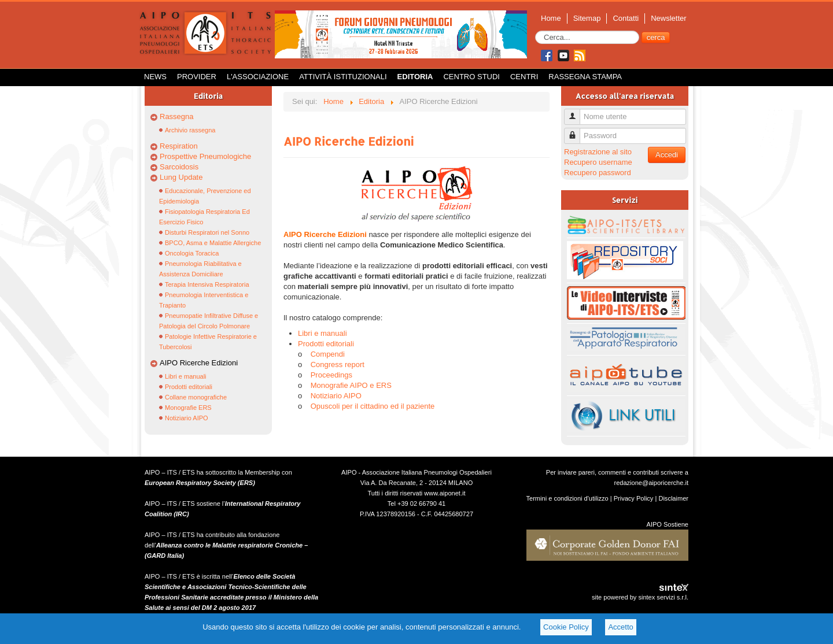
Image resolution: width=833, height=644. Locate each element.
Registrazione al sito (598, 152)
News (155, 77)
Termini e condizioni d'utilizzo (567, 498)
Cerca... (535, 31)
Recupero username (598, 162)
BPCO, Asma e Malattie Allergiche (213, 243)
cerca (656, 37)
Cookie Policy (566, 627)
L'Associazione (258, 77)
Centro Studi (471, 77)
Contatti (626, 18)
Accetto (620, 627)
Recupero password (598, 173)
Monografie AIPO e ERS (351, 385)
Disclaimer (673, 498)
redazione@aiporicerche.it (651, 483)
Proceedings (331, 375)
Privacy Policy (634, 498)
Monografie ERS (188, 408)
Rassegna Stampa (585, 77)
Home (551, 18)
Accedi (667, 155)
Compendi (328, 354)
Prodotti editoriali (189, 387)
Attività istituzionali (343, 77)
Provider (197, 77)
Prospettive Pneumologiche (205, 156)
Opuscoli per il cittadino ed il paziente (373, 406)
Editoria (415, 77)
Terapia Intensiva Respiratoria (207, 284)
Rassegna (177, 116)
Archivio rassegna (190, 130)
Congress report (338, 364)
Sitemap (587, 18)
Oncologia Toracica (192, 253)
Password (576, 131)
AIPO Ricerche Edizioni (199, 363)
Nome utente (576, 112)
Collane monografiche (196, 397)
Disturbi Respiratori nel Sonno (207, 232)
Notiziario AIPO (187, 418)
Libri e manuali (186, 376)
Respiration (179, 146)
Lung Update (181, 177)
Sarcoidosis (179, 167)
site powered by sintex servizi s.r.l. (640, 597)
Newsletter (668, 18)
